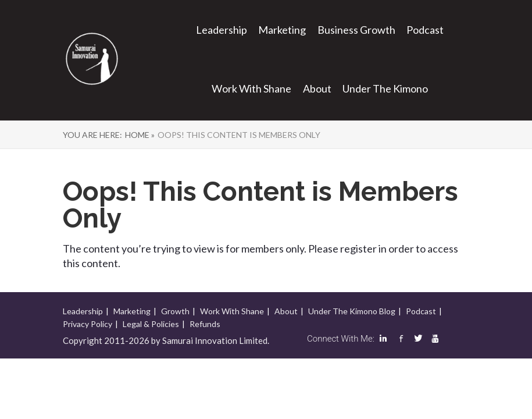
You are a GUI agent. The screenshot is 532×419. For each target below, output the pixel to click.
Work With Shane (251, 88)
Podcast (425, 30)
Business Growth (356, 30)
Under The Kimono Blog (352, 311)
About (317, 88)
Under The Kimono (385, 88)
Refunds (205, 324)
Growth (175, 311)
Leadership (222, 30)
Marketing (282, 30)
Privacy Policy (88, 324)
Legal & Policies (151, 324)
